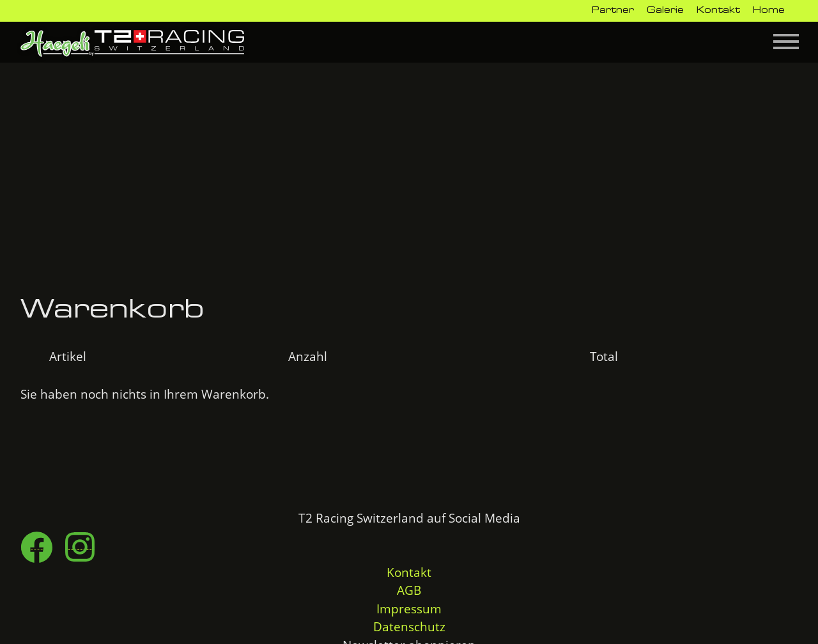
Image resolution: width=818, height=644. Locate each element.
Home (769, 11)
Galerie (665, 11)
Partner (613, 11)
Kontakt (718, 11)
